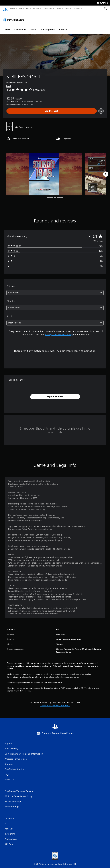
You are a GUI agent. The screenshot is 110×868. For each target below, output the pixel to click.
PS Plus (36, 8)
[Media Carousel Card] (44, 171)
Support (77, 8)
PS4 (28, 8)
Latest (7, 27)
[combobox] (55, 290)
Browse (63, 27)
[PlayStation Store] (14, 17)
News (59, 8)
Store (67, 8)
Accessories (48, 8)
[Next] (106, 171)
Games (12, 8)
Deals (33, 27)
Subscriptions (48, 27)
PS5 (21, 8)
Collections (20, 27)
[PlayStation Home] (5, 9)
